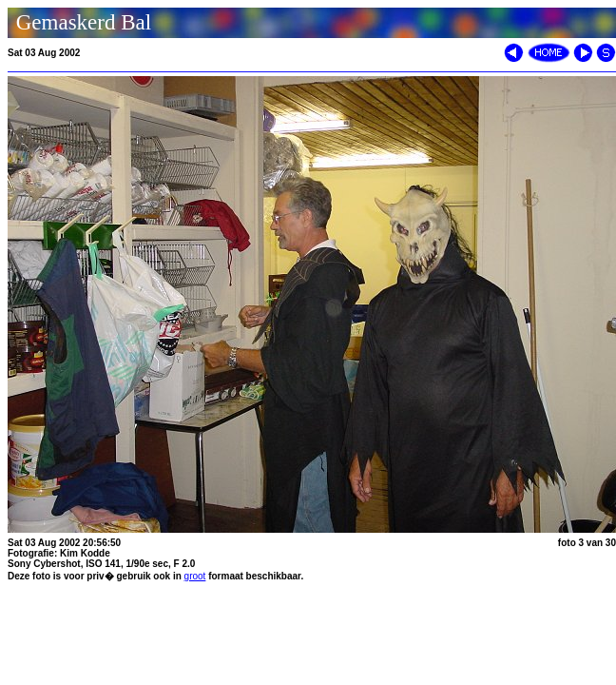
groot (195, 576)
